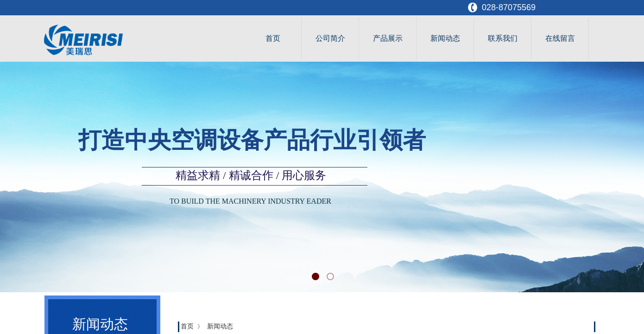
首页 (273, 38)
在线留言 (560, 38)
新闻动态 (445, 38)
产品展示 (388, 38)
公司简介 (330, 38)
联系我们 (503, 38)
